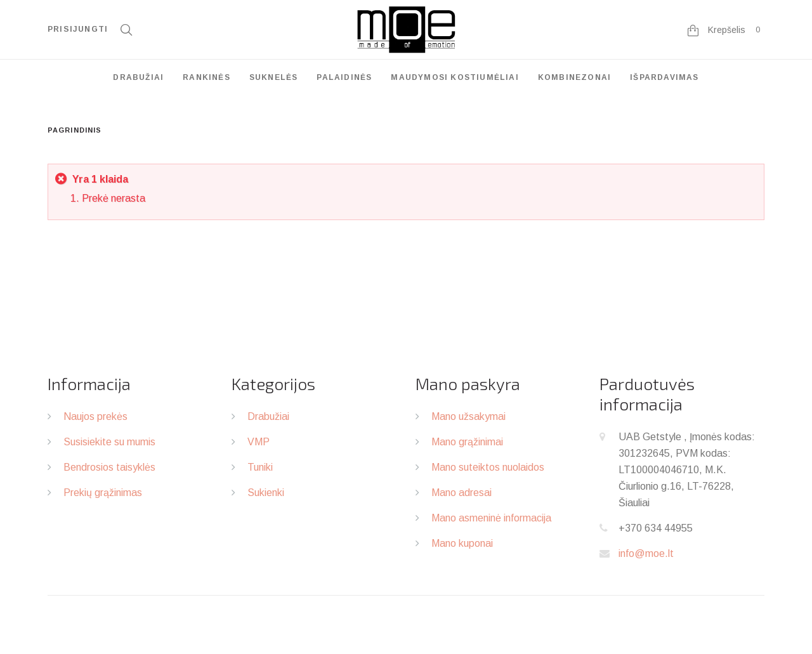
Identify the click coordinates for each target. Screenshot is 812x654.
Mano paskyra (468, 383)
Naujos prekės (95, 416)
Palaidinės (344, 77)
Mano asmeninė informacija (491, 518)
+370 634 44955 (656, 528)
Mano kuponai (462, 543)
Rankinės (206, 77)
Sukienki (266, 493)
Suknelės (274, 77)
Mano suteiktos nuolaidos (488, 467)
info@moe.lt (646, 553)
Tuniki (260, 467)
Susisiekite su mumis (109, 442)
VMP (259, 442)
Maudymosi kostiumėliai (455, 77)
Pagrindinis (75, 130)
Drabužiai (138, 77)
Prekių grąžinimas (103, 493)
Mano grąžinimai (467, 442)
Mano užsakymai (468, 416)
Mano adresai (462, 493)
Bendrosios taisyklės (109, 467)
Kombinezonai (574, 77)
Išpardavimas (664, 77)
